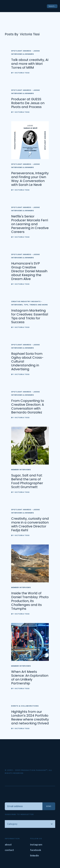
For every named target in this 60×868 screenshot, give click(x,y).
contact (9, 850)
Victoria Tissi (22, 73)
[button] (30, 824)
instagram (36, 845)
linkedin (34, 856)
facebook (36, 850)
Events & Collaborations (25, 706)
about (8, 845)
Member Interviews (21, 470)
